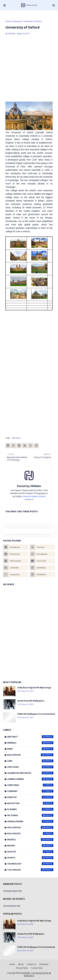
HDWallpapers (30, 821)
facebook (27, 496)
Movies (30, 846)
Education (17, 21)
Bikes (30, 749)
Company (30, 791)
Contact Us (31, 964)
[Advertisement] (29, 343)
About (21, 964)
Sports (30, 858)
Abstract (30, 737)
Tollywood (30, 870)
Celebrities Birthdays (30, 773)
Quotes (30, 852)
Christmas (30, 785)
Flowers (30, 809)
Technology (30, 864)
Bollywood (30, 755)
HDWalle (12, 34)
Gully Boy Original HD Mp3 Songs (34, 688)
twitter (35, 496)
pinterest (29, 499)
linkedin (42, 496)
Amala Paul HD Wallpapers (31, 701)
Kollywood (30, 833)
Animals (30, 743)
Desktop (30, 797)
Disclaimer (44, 964)
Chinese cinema (30, 779)
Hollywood (30, 827)
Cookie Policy (37, 968)
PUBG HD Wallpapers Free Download (36, 714)
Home (8, 21)
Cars (30, 761)
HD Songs (30, 815)
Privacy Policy (22, 968)
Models (30, 839)
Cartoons (30, 767)
